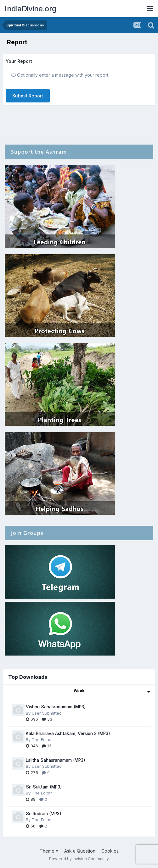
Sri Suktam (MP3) (44, 787)
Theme (49, 851)
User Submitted (47, 713)
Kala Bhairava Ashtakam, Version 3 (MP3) (68, 733)
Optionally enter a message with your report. (60, 75)
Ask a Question (80, 851)
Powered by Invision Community (79, 859)
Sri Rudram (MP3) (44, 814)
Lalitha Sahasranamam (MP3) (56, 760)
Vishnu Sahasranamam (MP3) (56, 707)
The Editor (42, 739)
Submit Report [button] (28, 96)
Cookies (110, 851)
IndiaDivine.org (31, 9)
